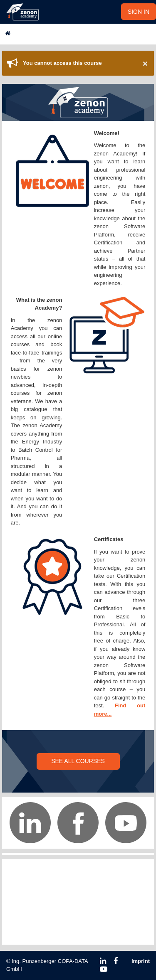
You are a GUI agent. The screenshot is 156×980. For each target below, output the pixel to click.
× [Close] (145, 63)
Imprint (141, 961)
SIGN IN (139, 12)
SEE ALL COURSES (78, 761)
